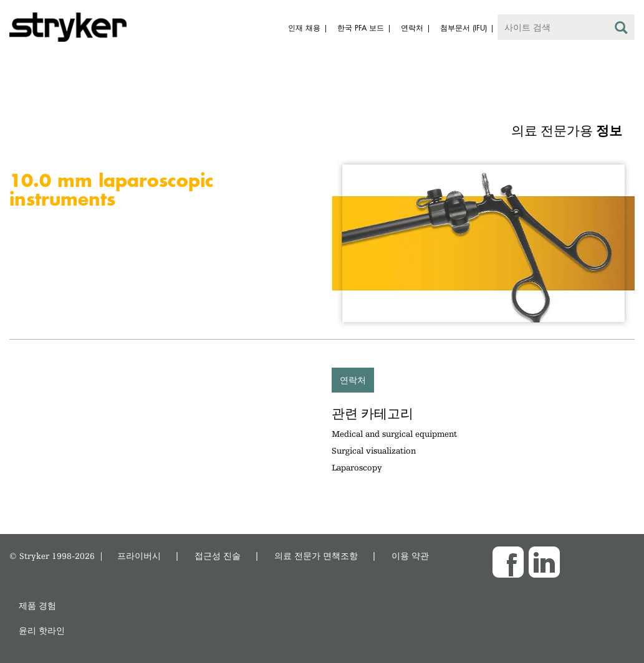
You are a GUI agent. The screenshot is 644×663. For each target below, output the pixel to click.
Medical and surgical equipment (394, 434)
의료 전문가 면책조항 (316, 556)
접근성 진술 (218, 556)
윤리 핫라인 (42, 630)
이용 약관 (410, 556)
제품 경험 (37, 605)
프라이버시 (139, 556)
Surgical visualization (374, 451)
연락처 (353, 380)
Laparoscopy (357, 467)
